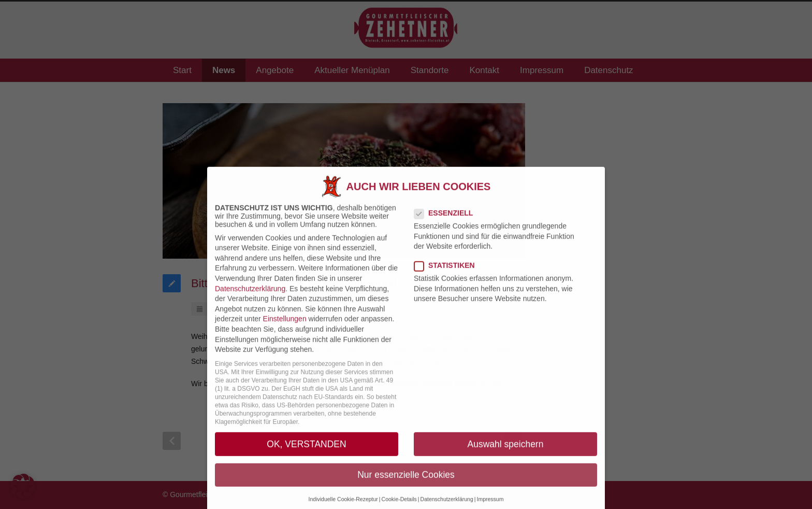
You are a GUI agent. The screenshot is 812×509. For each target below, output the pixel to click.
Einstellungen (285, 327)
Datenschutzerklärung (250, 296)
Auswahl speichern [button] (506, 452)
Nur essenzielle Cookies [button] (406, 483)
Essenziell (448, 221)
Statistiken (449, 274)
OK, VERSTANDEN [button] (306, 452)
